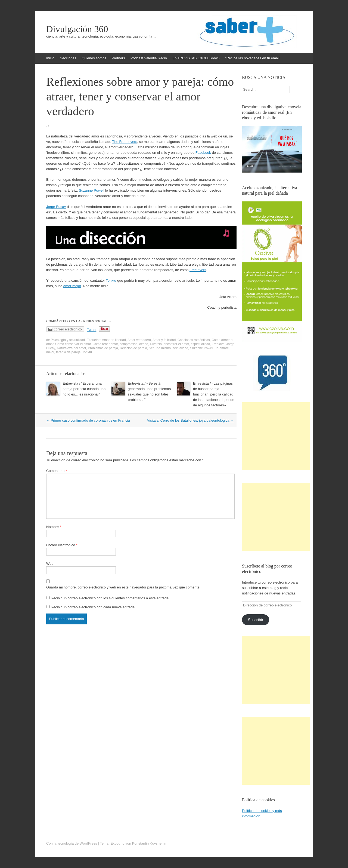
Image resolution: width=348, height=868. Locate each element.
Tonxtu (111, 280)
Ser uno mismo (160, 348)
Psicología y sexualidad (68, 340)
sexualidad (180, 348)
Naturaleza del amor (71, 348)
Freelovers (198, 270)
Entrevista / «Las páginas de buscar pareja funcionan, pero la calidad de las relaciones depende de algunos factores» (214, 394)
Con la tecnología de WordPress (72, 843)
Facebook (204, 153)
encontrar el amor (176, 344)
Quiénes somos (94, 58)
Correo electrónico (62, 545)
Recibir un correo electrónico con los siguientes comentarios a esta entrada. (110, 598)
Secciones (68, 58)
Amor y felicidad (164, 340)
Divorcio (156, 344)
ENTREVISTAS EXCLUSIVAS (196, 58)
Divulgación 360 (77, 29)
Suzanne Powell (91, 190)
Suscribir (255, 620)
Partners (118, 58)
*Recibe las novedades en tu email (252, 58)
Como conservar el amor (73, 344)
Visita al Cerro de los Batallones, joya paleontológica (190, 420)
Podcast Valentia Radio (149, 58)
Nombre (54, 527)
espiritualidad (201, 344)
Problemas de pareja (103, 348)
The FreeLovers (125, 142)
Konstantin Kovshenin (149, 843)
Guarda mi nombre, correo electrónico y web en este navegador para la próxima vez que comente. (123, 587)
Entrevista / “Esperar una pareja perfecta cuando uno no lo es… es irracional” (84, 389)
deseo (144, 344)
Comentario (57, 471)
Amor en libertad (114, 340)
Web (50, 564)
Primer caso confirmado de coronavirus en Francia (88, 420)
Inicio (50, 58)
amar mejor (72, 286)
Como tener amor (105, 344)
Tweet (92, 330)
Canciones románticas (194, 340)
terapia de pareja (68, 352)
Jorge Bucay (56, 207)
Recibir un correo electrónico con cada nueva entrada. (93, 607)
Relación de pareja (133, 348)
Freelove (218, 344)
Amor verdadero (139, 340)
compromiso (128, 344)
